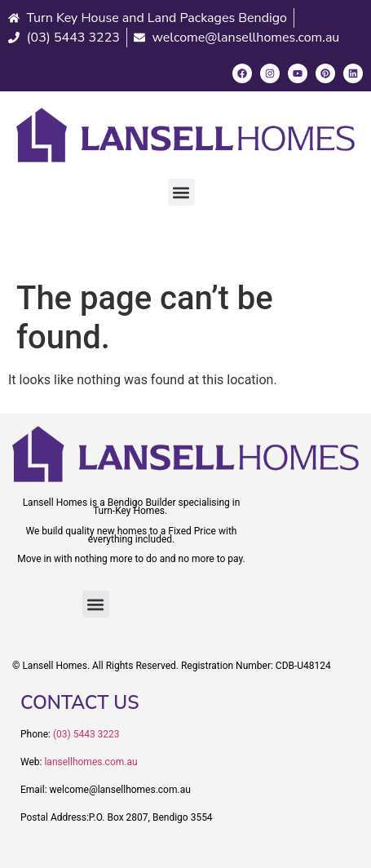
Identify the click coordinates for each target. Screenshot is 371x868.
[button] (181, 192)
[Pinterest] (325, 73)
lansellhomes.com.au (91, 762)
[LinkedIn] (353, 73)
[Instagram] (270, 73)
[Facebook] (242, 73)
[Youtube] (298, 73)
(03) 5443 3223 (86, 734)
